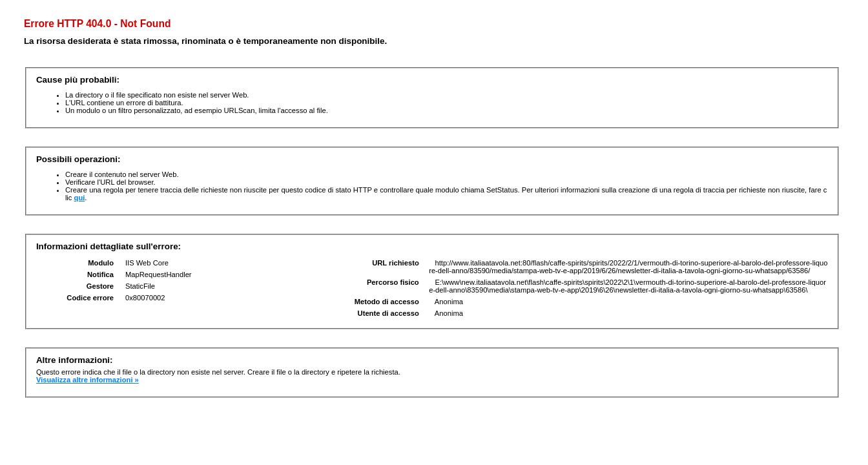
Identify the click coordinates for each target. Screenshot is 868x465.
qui (80, 198)
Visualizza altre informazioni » (88, 380)
